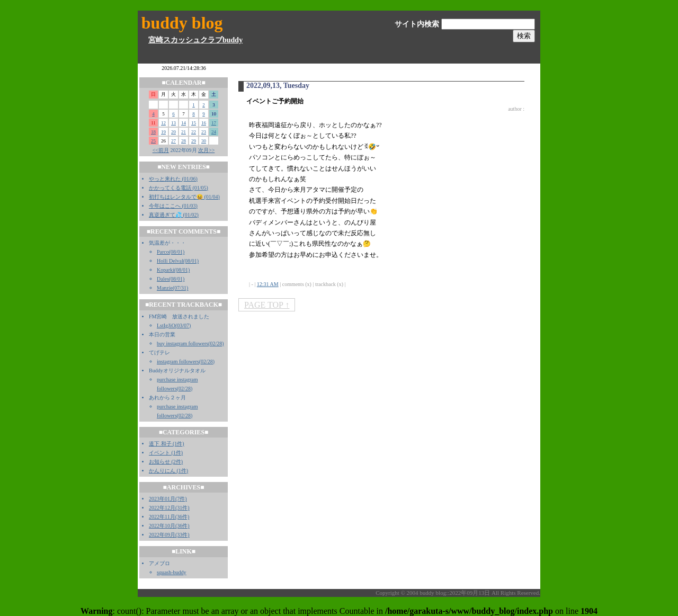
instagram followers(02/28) (186, 361)
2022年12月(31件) (169, 508)
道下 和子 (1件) (167, 444)
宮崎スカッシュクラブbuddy (195, 40)
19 (163, 132)
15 (194, 123)
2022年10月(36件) (169, 526)
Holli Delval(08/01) (178, 261)
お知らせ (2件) (166, 462)
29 (194, 141)
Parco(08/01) (171, 252)
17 (214, 123)
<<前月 (161, 150)
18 (153, 132)
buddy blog (182, 23)
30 (204, 141)
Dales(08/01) (171, 279)
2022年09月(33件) (169, 535)
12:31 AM (268, 284)
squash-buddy (172, 572)
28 (184, 141)
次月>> (206, 150)
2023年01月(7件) (168, 499)
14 (184, 123)
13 (173, 123)
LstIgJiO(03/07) (174, 325)
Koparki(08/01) (173, 270)
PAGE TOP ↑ (267, 305)
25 (153, 141)
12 (163, 123)
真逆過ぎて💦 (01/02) (174, 215)
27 (173, 141)
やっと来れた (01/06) (173, 179)
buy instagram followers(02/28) (190, 343)
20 (173, 132)
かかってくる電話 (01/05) (179, 188)
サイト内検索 (417, 24)
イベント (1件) (166, 453)
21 (184, 132)
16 (204, 123)
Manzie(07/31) (172, 288)
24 (214, 132)
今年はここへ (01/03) (173, 206)
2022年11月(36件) (169, 517)
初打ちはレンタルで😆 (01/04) (184, 197)
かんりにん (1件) (168, 471)
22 (194, 132)
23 (204, 132)
